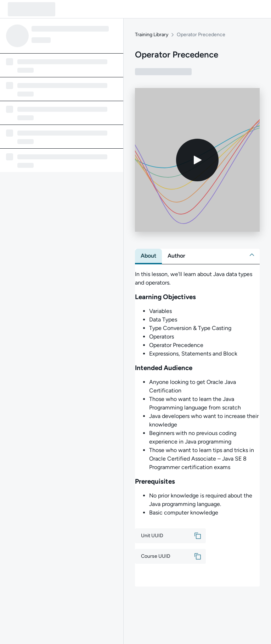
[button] (252, 255)
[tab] (148, 256)
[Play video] (197, 160)
